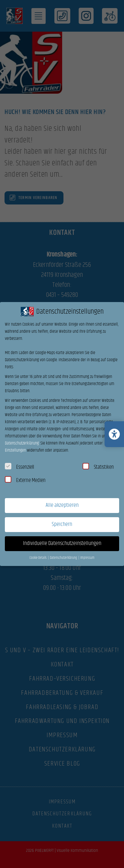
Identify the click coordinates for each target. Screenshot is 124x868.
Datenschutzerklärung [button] (64, 558)
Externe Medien (25, 480)
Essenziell (19, 467)
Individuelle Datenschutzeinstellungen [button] (62, 543)
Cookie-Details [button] (38, 558)
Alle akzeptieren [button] (62, 505)
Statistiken (98, 467)
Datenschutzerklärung (22, 443)
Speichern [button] (62, 524)
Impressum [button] (87, 558)
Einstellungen (15, 450)
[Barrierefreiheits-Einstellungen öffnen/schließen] (114, 434)
